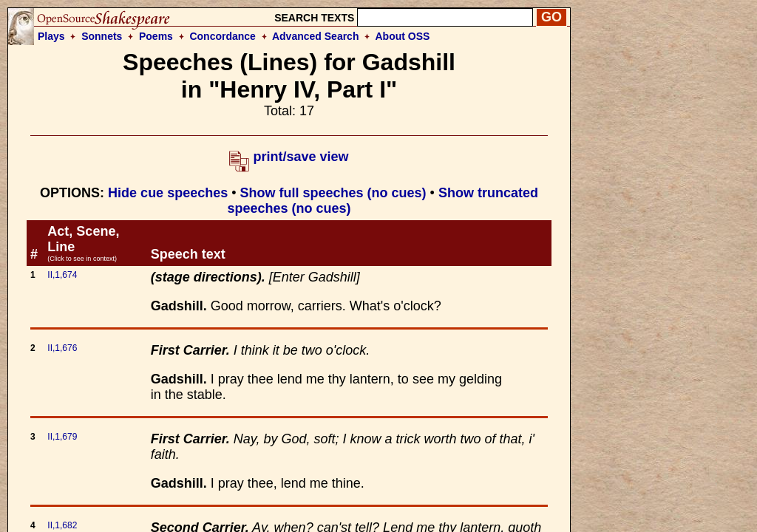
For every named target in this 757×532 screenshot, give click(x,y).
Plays (51, 36)
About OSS (403, 36)
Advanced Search (316, 36)
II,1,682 (62, 525)
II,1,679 (62, 437)
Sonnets (102, 36)
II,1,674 (62, 275)
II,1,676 (62, 348)
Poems (156, 36)
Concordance (222, 36)
